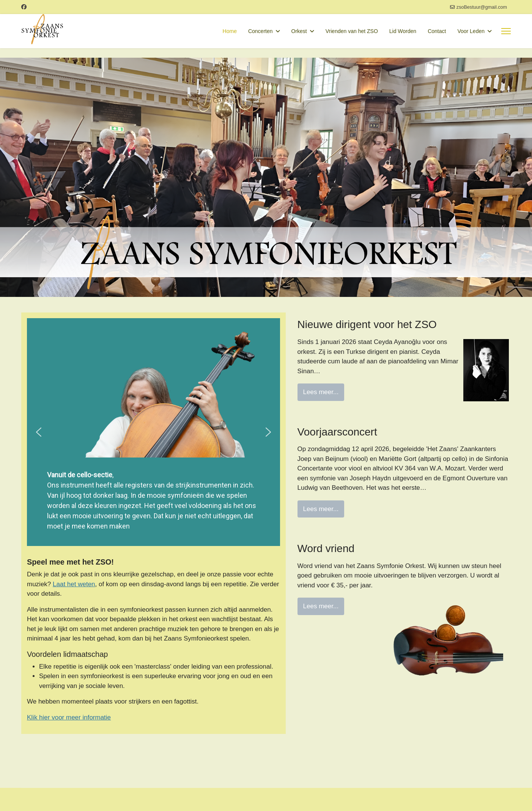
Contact (437, 31)
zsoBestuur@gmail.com (482, 7)
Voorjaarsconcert (337, 432)
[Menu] (506, 31)
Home (230, 31)
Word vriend (326, 548)
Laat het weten (74, 584)
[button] (39, 432)
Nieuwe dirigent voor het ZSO (367, 324)
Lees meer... (321, 392)
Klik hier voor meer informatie (69, 717)
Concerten (260, 31)
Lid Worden (403, 31)
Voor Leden (471, 31)
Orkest (299, 31)
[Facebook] (24, 7)
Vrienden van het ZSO (352, 31)
